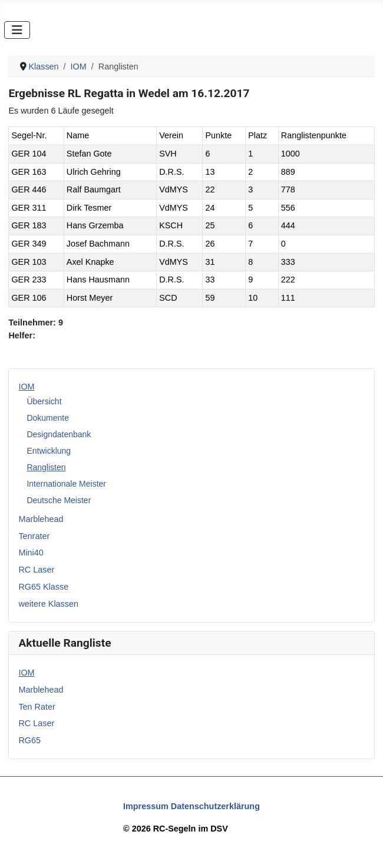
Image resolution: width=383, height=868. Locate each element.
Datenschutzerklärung (215, 806)
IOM (26, 387)
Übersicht (44, 401)
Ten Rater (37, 707)
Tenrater (34, 536)
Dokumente (48, 418)
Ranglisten (46, 467)
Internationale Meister (66, 484)
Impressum (146, 806)
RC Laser (36, 570)
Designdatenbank (59, 434)
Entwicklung (49, 451)
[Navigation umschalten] (17, 30)
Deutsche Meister (59, 500)
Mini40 (31, 553)
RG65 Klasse (43, 587)
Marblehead (41, 519)
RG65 (29, 740)
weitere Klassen (48, 604)
